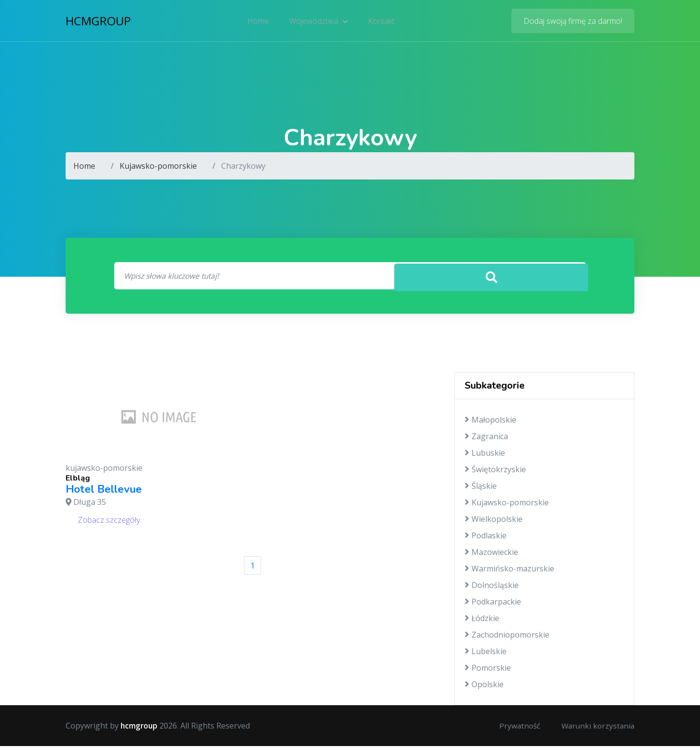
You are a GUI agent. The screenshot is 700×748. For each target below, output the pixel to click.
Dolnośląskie (492, 587)
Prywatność (516, 728)
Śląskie (481, 488)
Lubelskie (486, 653)
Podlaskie (486, 537)
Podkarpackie (493, 604)
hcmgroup (98, 22)
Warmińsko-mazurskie (509, 570)
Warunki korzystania (596, 728)
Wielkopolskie (494, 521)
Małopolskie (490, 422)
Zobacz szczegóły (109, 521)
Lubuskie (485, 455)
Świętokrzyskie (495, 471)
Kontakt (381, 22)
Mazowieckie (491, 554)
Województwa (319, 22)
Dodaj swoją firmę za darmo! (573, 22)
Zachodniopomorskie (507, 637)
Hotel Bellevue (104, 491)
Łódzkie (482, 620)
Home (259, 22)
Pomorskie (488, 670)
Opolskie (484, 686)
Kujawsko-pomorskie (158, 166)
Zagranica (486, 438)
